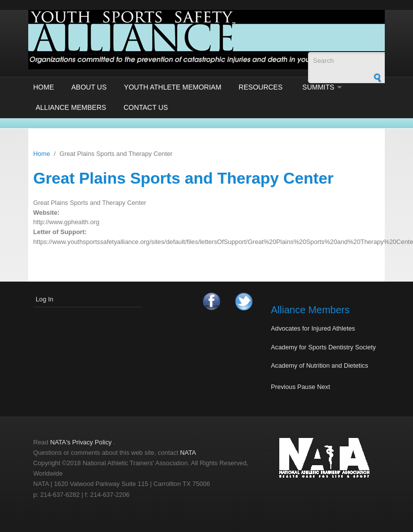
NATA (188, 453)
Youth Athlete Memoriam (173, 87)
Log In (45, 299)
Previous (283, 387)
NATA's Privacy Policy (81, 442)
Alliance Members (71, 107)
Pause (306, 387)
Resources (261, 87)
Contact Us (146, 107)
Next (323, 387)
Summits (319, 87)
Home (44, 87)
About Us (89, 87)
